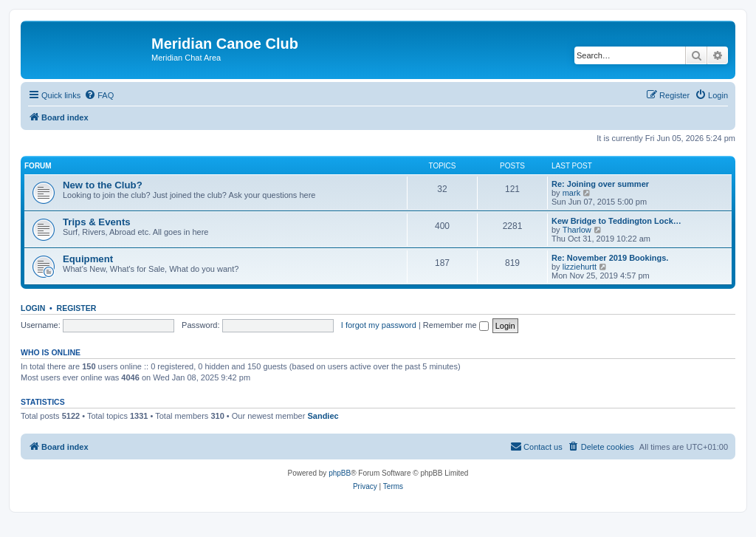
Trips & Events (97, 222)
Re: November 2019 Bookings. (610, 258)
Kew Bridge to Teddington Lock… (616, 221)
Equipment (88, 259)
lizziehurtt (580, 267)
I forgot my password (379, 325)
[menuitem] (99, 95)
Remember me (456, 325)
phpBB (340, 473)
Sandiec (323, 416)
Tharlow (577, 230)
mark (571, 193)
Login (33, 308)
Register (77, 308)
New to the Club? (103, 185)
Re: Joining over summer (600, 184)
